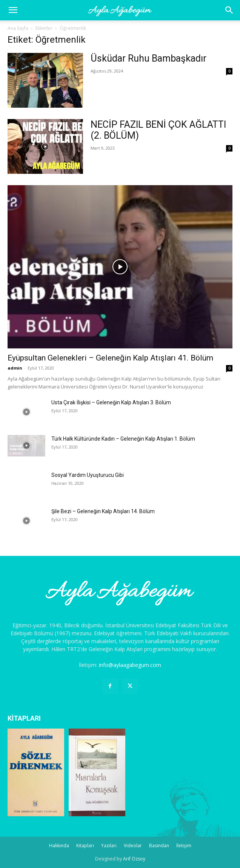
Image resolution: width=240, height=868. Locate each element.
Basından (159, 846)
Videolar (133, 846)
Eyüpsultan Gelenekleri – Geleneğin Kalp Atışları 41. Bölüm (110, 358)
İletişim (184, 846)
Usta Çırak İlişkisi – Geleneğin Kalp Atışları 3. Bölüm (111, 402)
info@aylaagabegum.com (130, 665)
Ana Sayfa (18, 28)
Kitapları (85, 846)
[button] (229, 10)
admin (15, 368)
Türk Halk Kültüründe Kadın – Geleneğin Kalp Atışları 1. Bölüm (123, 439)
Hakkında (59, 846)
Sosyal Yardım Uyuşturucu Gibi (88, 475)
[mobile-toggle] (13, 10)
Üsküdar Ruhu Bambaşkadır (148, 58)
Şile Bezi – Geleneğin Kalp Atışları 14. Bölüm (103, 511)
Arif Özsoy (134, 859)
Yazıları (109, 846)
